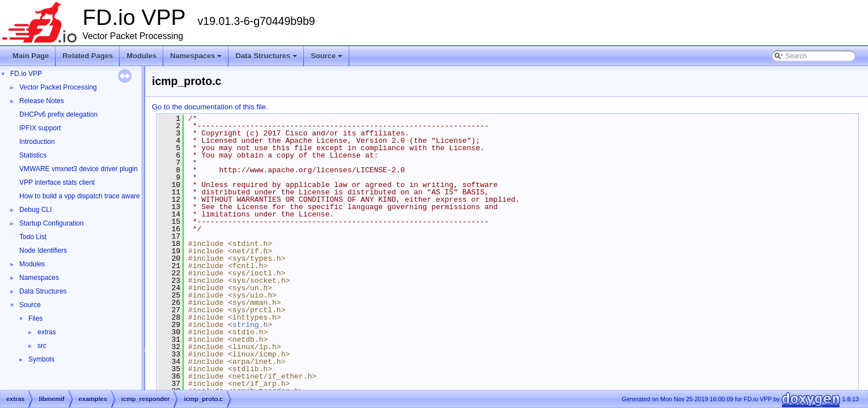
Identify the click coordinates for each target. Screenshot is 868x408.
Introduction (37, 142)
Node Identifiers (43, 250)
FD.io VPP (26, 74)
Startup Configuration (51, 223)
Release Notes (42, 101)
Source (327, 59)
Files (35, 318)
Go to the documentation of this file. (210, 107)
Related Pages (88, 56)
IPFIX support (40, 128)
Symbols (41, 359)
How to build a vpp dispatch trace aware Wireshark (96, 196)
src (42, 346)
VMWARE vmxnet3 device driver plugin (79, 169)
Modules (141, 56)
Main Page (31, 56)
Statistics (33, 155)
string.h (250, 325)
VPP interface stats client (57, 182)
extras (47, 332)
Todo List (33, 237)
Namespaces (197, 59)
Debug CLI (35, 210)
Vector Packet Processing (58, 87)
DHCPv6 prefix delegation (58, 114)
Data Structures (267, 59)
